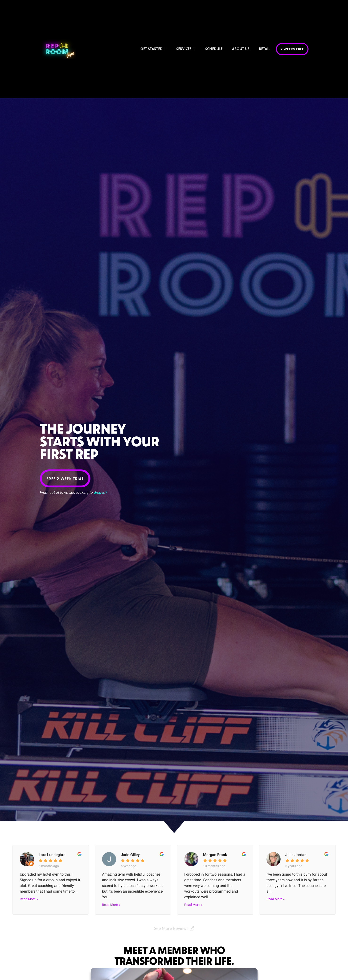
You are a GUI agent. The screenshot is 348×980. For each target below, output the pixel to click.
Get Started (153, 48)
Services (186, 48)
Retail (264, 48)
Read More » (29, 899)
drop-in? (100, 492)
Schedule (213, 48)
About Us (240, 48)
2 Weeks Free (292, 49)
